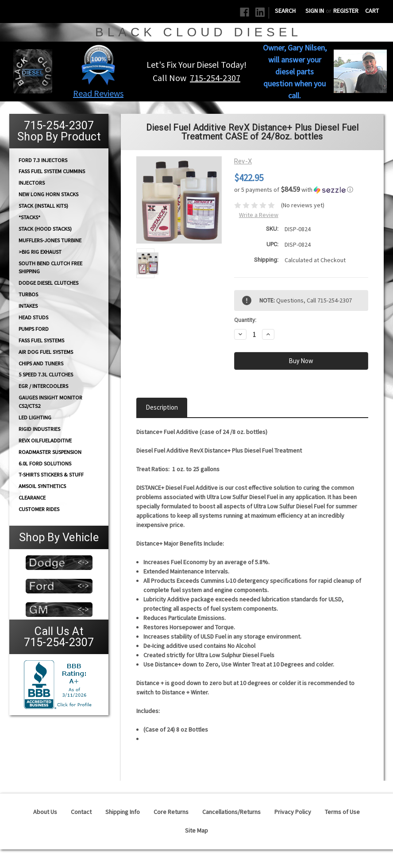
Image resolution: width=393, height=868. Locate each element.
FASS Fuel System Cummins (52, 171)
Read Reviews (98, 93)
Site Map (196, 830)
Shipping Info (123, 812)
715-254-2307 (215, 78)
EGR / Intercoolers (43, 386)
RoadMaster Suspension (50, 452)
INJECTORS (32, 183)
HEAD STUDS (33, 317)
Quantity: (245, 320)
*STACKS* (29, 217)
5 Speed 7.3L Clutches (46, 374)
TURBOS (28, 294)
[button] (98, 65)
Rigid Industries (39, 429)
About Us (45, 812)
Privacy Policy (293, 812)
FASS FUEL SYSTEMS (41, 340)
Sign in (315, 11)
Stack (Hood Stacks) (45, 229)
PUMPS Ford (34, 329)
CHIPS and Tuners (41, 363)
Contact (81, 812)
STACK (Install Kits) (43, 206)
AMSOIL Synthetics (42, 486)
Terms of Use (342, 812)
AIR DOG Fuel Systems (46, 352)
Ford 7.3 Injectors (43, 160)
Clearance (32, 498)
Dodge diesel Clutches (48, 283)
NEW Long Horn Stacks (48, 194)
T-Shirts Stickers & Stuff (51, 475)
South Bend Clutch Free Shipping (50, 267)
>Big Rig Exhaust (40, 252)
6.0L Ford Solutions (45, 463)
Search (285, 11)
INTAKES (28, 306)
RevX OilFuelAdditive (45, 440)
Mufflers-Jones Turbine (50, 240)
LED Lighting (35, 417)
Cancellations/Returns (231, 812)
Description (162, 407)
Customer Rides (39, 509)
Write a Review (259, 215)
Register (346, 11)
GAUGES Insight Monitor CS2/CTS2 (50, 402)
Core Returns (171, 812)
